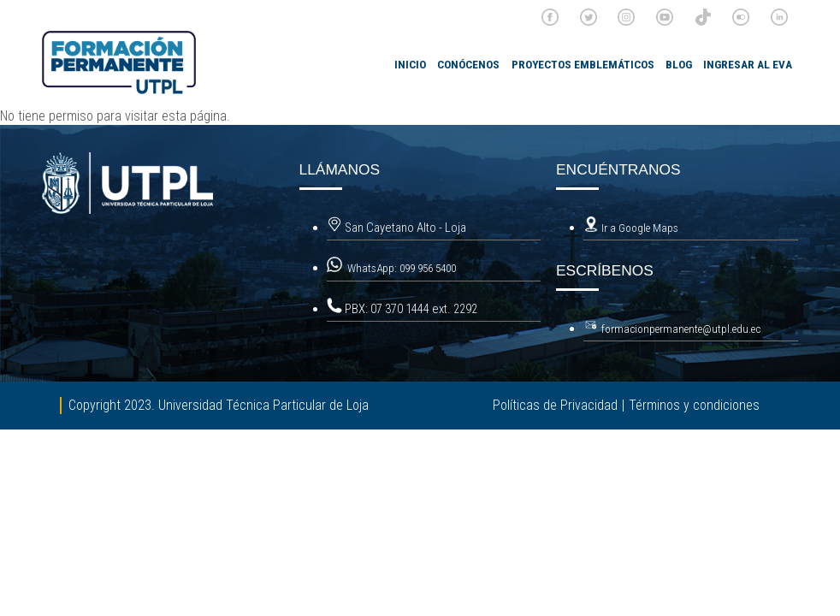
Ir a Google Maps (631, 228)
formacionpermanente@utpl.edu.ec (681, 329)
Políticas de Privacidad (555, 405)
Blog (679, 65)
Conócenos (468, 65)
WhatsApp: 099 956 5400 (403, 268)
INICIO (410, 65)
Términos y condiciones (694, 405)
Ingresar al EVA (748, 65)
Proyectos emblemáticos (583, 65)
